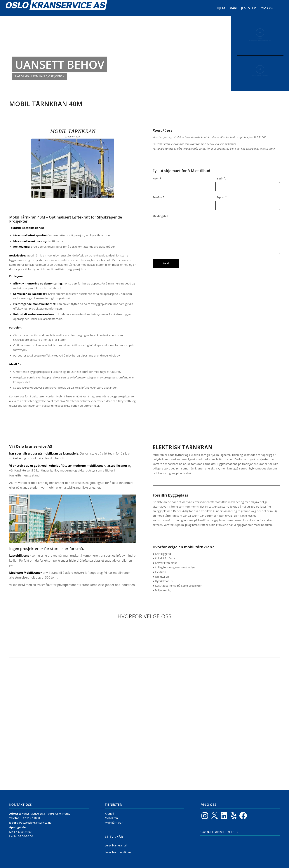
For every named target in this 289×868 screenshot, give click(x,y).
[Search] (280, 8)
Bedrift (221, 178)
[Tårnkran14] (73, 168)
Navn (157, 178)
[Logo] (56, 8)
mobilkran (50, 453)
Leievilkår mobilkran (118, 852)
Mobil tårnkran (73, 131)
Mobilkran (111, 818)
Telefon (158, 197)
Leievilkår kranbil (116, 845)
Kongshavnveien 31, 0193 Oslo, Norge (46, 813)
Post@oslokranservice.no (35, 822)
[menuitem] (221, 8)
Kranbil (109, 813)
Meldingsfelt (161, 216)
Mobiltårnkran (114, 822)
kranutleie (71, 453)
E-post (222, 197)
